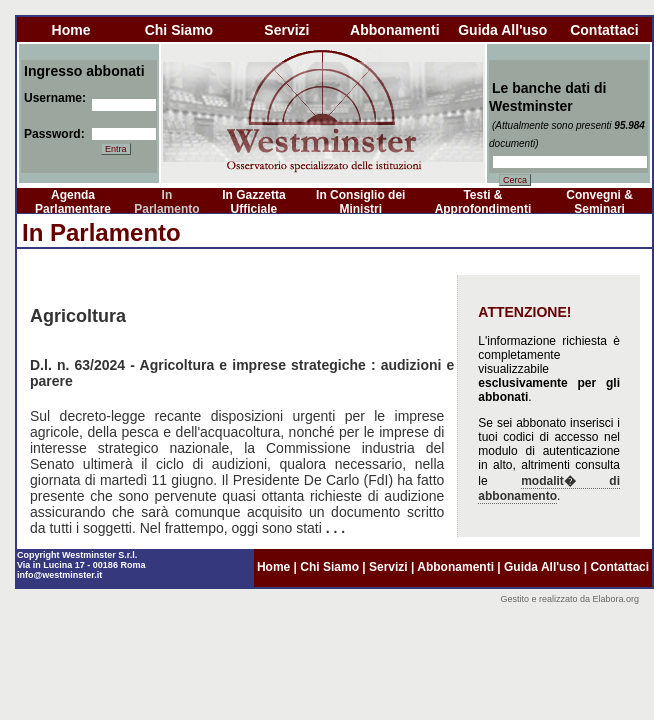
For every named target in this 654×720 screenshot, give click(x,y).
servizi (286, 30)
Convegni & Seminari (599, 202)
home (71, 30)
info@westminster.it (59, 575)
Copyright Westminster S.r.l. (77, 555)
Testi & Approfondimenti (483, 202)
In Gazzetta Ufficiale (253, 202)
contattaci (604, 30)
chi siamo (179, 30)
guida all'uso (502, 30)
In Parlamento (166, 202)
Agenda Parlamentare (73, 202)
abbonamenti (394, 30)
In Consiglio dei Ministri (360, 202)
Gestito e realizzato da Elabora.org (569, 599)
